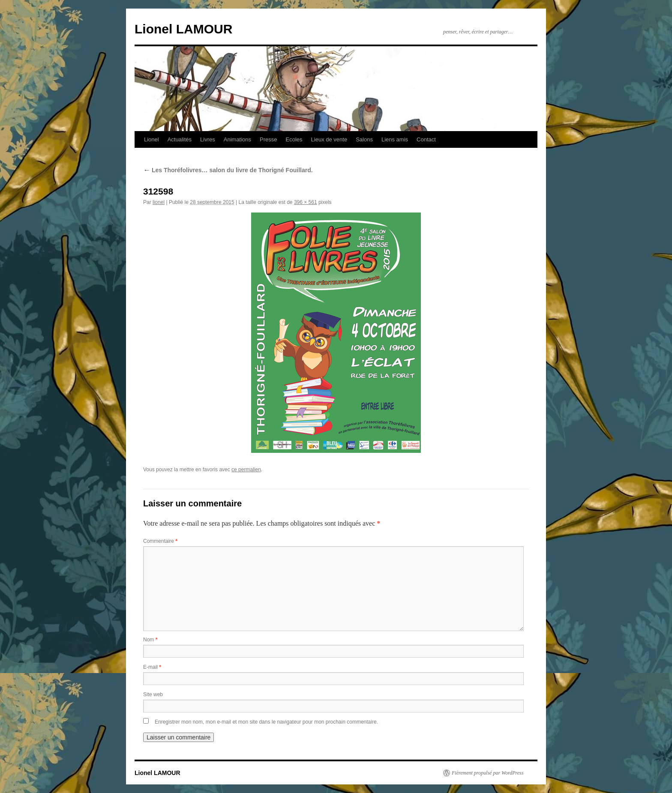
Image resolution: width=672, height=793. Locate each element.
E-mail (152, 667)
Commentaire (160, 541)
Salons (364, 139)
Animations (237, 139)
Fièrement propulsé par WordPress (487, 773)
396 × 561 (306, 202)
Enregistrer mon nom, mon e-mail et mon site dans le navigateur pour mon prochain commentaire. (266, 722)
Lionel (151, 139)
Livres (208, 139)
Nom (150, 640)
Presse (268, 139)
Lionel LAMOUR (183, 29)
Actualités (180, 139)
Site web (153, 694)
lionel (159, 202)
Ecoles (294, 139)
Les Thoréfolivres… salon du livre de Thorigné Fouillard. (228, 170)
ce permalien (246, 470)
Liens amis (395, 139)
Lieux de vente (329, 139)
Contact (426, 139)
